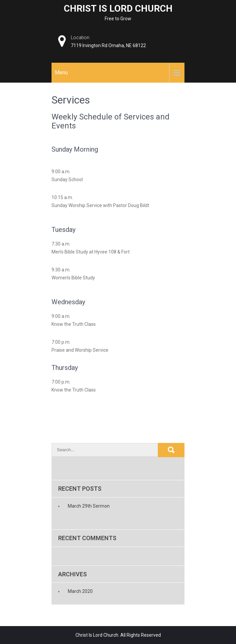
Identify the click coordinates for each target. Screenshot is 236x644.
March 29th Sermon (89, 506)
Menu (61, 72)
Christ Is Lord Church (118, 8)
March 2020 (80, 591)
